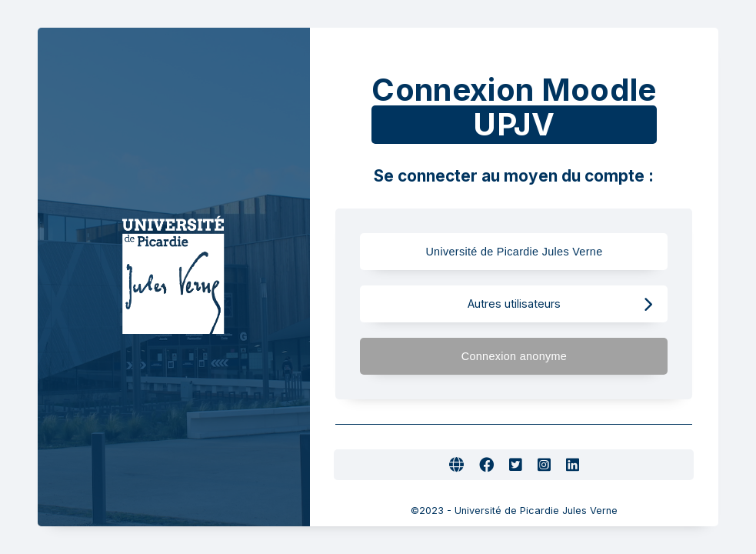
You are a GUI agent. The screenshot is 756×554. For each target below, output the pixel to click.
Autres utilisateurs (560, 304)
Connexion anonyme (557, 357)
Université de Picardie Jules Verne (527, 252)
